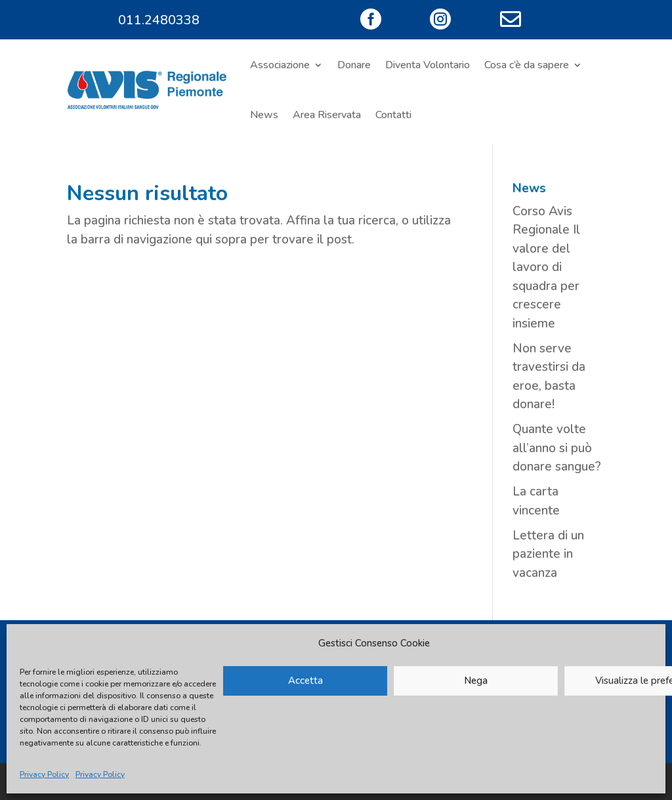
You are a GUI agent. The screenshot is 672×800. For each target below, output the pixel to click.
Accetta (305, 681)
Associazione (280, 65)
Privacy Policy (44, 774)
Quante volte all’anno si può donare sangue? (557, 448)
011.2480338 (159, 20)
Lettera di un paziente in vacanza (548, 554)
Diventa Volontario (428, 65)
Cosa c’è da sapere (527, 65)
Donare (354, 65)
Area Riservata (327, 115)
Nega (476, 681)
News (264, 115)
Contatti (393, 115)
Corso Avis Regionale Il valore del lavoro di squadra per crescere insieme (546, 267)
